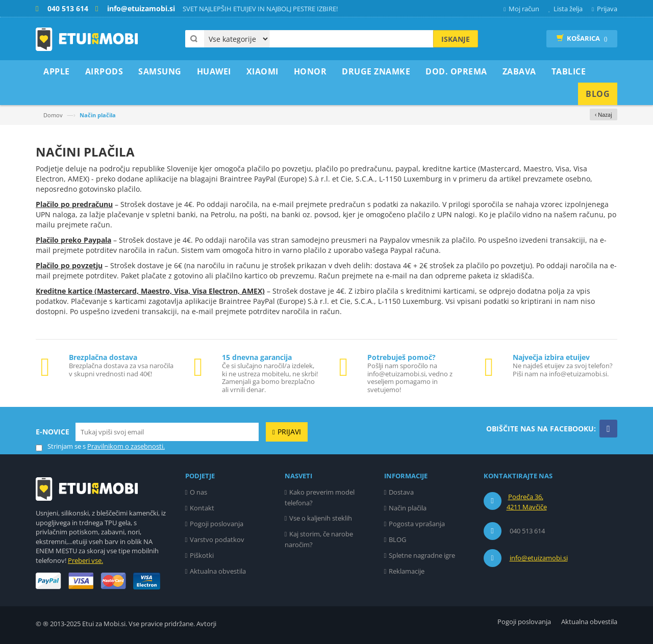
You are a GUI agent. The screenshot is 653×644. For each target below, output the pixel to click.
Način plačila (408, 508)
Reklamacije (407, 571)
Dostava (401, 492)
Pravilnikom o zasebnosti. (126, 446)
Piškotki (202, 555)
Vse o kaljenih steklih (321, 518)
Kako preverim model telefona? (320, 497)
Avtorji (206, 624)
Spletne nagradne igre (422, 555)
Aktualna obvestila (218, 571)
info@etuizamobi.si (539, 558)
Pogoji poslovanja (217, 524)
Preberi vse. (85, 560)
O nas (198, 492)
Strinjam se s (61, 446)
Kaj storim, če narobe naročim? (319, 539)
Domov (53, 115)
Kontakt (202, 508)
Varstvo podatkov (217, 539)
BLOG (397, 539)
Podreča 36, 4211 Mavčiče (527, 502)
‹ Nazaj (604, 114)
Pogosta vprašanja (417, 524)
